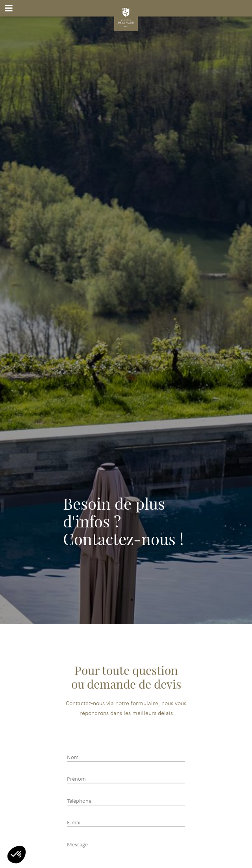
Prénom (76, 779)
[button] (17, 855)
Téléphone (79, 801)
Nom (73, 758)
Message (77, 845)
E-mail (74, 823)
